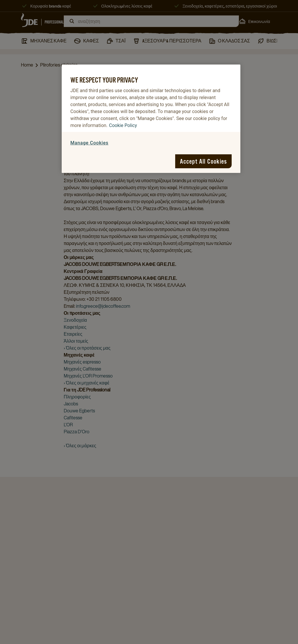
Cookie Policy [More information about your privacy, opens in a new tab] (123, 125)
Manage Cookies (89, 143)
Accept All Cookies (204, 161)
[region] (151, 119)
